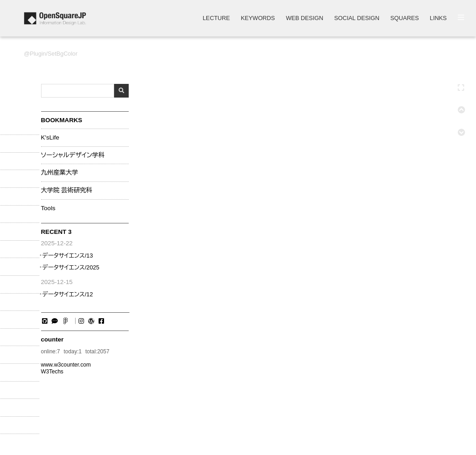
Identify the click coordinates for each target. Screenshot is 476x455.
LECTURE (216, 18)
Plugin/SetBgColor (54, 54)
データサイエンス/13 (67, 256)
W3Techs (52, 372)
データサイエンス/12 (67, 294)
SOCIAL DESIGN (357, 18)
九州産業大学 (60, 173)
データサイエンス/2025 (71, 267)
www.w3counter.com (66, 365)
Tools (48, 208)
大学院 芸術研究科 (67, 191)
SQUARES (405, 18)
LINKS (438, 18)
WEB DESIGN (304, 18)
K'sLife (50, 138)
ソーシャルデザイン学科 (73, 155)
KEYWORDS (258, 18)
